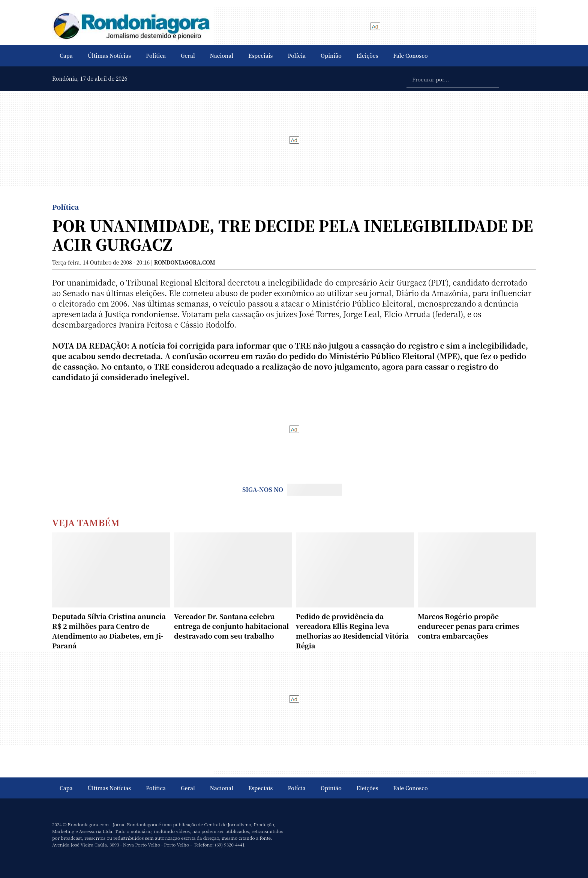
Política (156, 56)
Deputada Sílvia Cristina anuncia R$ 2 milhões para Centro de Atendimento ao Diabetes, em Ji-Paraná (109, 631)
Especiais (260, 56)
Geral (188, 56)
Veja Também (86, 522)
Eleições (367, 56)
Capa (66, 56)
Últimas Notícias (109, 56)
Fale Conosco (411, 56)
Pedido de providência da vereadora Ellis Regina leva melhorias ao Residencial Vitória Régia (352, 631)
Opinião (331, 56)
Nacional (222, 56)
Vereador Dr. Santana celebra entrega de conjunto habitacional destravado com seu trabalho (232, 626)
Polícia (297, 56)
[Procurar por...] (453, 79)
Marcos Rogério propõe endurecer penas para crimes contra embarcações (468, 626)
